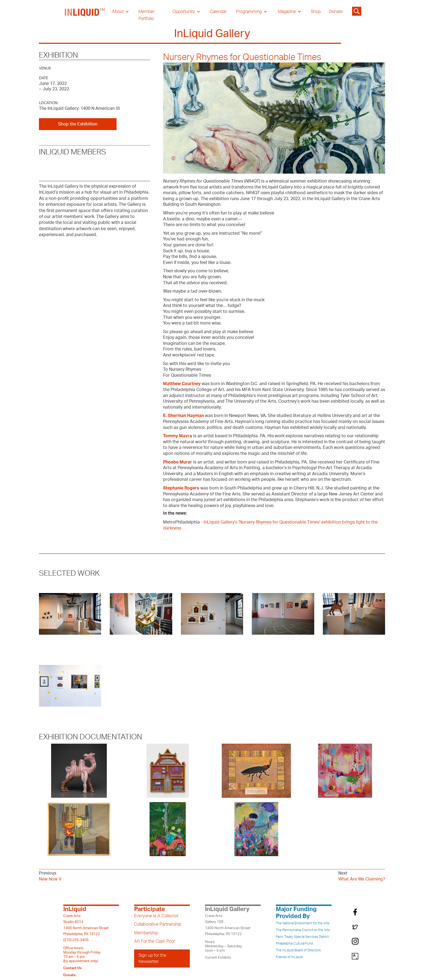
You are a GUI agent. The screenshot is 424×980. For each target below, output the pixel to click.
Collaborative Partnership (158, 924)
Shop (316, 12)
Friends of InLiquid (289, 957)
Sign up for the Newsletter (152, 958)
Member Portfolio (146, 15)
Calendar (218, 12)
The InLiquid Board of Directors (298, 950)
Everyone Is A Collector (156, 916)
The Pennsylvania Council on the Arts (303, 930)
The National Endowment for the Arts (303, 923)
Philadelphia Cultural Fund (294, 943)
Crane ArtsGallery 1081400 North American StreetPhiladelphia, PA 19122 (228, 925)
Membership (146, 933)
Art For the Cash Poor (155, 941)
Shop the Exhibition (78, 124)
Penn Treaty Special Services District (302, 937)
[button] (120, 12)
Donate (336, 12)
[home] (85, 15)
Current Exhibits (218, 958)
